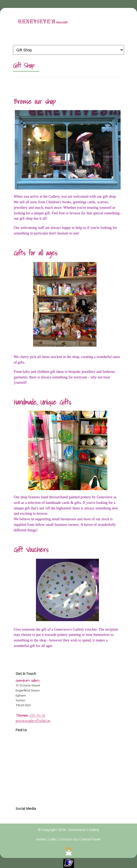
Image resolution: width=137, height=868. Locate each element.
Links (53, 840)
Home (41, 840)
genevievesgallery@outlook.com (33, 721)
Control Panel (90, 840)
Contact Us (68, 840)
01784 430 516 (37, 715)
